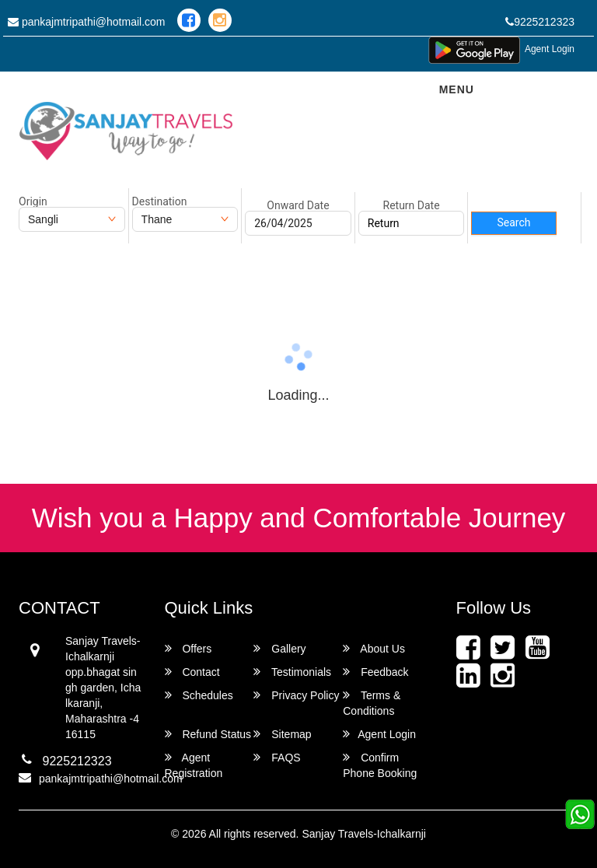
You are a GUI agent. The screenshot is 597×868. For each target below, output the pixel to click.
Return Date (412, 205)
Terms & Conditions (372, 703)
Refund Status (208, 734)
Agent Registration (194, 765)
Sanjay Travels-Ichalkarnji (364, 834)
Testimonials (292, 672)
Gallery (279, 648)
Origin (33, 201)
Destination (160, 201)
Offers (189, 648)
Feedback (375, 672)
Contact (192, 672)
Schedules (199, 695)
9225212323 (540, 22)
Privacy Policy (296, 695)
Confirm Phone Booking (380, 765)
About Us (374, 648)
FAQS (277, 757)
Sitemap (282, 734)
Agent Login (550, 49)
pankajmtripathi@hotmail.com (87, 22)
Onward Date (298, 205)
